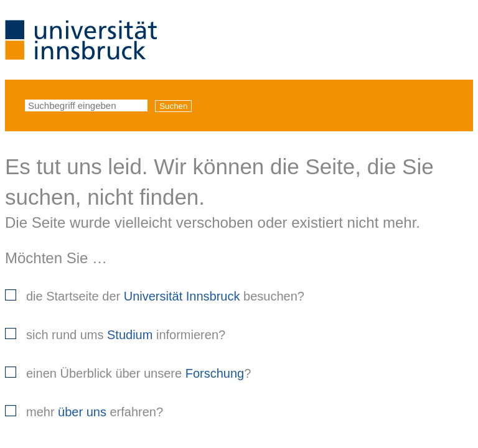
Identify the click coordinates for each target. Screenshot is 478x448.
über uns (82, 412)
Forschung (215, 373)
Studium (130, 335)
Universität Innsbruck (182, 296)
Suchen (173, 106)
